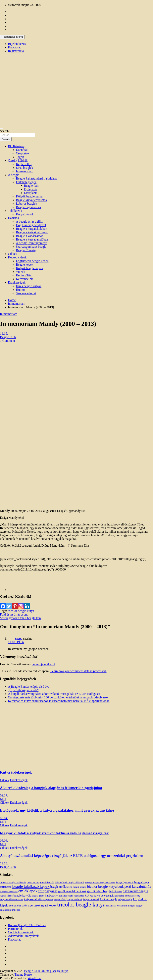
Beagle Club (8, 337)
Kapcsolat (14, 47)
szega (19, 639)
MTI (3, 799)
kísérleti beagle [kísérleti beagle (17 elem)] (109, 899)
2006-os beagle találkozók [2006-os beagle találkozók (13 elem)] (13, 883)
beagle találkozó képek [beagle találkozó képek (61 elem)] (31, 886)
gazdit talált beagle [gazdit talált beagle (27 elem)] (99, 891)
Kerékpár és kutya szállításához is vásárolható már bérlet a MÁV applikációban (59, 701)
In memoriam (25, 171)
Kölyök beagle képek (29, 268)
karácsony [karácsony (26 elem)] (51, 895)
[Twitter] (9, 604)
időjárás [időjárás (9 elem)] (35, 896)
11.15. (4, 863)
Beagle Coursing (27, 250)
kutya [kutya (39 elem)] (89, 895)
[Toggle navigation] (2, 129)
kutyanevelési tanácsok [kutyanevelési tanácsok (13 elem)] (12, 899)
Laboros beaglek (26, 204)
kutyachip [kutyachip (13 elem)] (119, 896)
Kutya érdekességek (16, 772)
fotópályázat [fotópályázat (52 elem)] (48, 891)
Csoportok (23, 153)
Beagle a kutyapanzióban (32, 239)
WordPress (35, 978)
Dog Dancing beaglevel (31, 225)
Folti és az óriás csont (14, 614)
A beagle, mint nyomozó (32, 243)
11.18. (4, 333)
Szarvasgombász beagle (31, 247)
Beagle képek (25, 265)
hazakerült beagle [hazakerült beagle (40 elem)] (135, 891)
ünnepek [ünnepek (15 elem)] (16, 910)
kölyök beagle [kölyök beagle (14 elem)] (125, 899)
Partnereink (15, 929)
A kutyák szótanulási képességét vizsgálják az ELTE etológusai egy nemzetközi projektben (72, 856)
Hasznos (13, 218)
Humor (20, 290)
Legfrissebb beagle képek (32, 261)
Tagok (20, 157)
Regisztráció (16, 51)
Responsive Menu (12, 37)
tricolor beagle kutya (21, 611)
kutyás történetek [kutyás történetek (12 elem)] (91, 899)
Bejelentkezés (17, 44)
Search (4, 131)
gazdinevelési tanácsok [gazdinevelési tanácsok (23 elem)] (72, 891)
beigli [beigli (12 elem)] (69, 887)
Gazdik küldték (18, 161)
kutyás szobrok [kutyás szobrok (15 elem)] (74, 899)
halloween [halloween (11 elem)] (117, 892)
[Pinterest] (15, 604)
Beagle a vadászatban (30, 236)
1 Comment (7, 341)
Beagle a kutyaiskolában (31, 229)
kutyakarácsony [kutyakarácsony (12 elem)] (133, 896)
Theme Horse (23, 975)
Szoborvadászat (26, 293)
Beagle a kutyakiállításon (32, 232)
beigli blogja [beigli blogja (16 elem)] (79, 887)
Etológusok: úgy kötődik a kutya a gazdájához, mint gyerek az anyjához (57, 810)
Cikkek (13, 254)
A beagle (14, 175)
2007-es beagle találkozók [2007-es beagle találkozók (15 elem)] (41, 882)
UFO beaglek (25, 168)
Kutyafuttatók (25, 214)
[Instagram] (21, 604)
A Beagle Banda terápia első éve (29, 687)
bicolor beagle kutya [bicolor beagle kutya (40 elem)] (102, 887)
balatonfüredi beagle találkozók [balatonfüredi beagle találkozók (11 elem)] (70, 883)
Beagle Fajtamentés (28, 207)
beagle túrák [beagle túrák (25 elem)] (58, 887)
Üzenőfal (22, 150)
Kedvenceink (24, 279)
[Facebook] (3, 604)
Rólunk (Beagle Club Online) (27, 925)
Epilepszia (31, 189)
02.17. (4, 795)
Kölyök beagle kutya (29, 196)
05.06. (4, 841)
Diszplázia (31, 193)
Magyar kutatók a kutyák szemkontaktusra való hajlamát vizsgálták (54, 833)
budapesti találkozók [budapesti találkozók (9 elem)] (9, 892)
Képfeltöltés (24, 164)
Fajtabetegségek (26, 182)
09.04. (4, 818)
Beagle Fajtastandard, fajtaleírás (36, 178)
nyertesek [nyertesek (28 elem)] (34, 905)
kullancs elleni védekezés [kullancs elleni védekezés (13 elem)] (71, 896)
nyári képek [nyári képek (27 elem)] (49, 905)
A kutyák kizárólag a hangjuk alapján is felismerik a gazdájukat (51, 788)
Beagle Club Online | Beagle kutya (46, 971)
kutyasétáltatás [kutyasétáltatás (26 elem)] (33, 899)
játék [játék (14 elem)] (42, 896)
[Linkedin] (27, 604)
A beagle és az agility (30, 221)
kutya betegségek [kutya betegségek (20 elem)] (103, 896)
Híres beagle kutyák (29, 286)
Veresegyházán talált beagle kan (20, 618)
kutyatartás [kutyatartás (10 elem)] (48, 899)
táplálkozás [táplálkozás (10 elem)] (111, 906)
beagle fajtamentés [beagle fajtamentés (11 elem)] (125, 883)
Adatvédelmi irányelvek (23, 936)
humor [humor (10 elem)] (3, 896)
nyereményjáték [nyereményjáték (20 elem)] (18, 905)
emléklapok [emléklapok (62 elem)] (28, 891)
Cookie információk (21, 932)
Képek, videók (17, 257)
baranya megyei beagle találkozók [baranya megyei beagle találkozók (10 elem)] (100, 883)
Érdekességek (17, 282)
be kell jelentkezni (43, 664)
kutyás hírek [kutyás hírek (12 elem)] (60, 899)
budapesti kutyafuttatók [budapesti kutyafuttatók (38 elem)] (134, 887)
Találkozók (15, 211)
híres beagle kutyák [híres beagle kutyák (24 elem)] (19, 895)
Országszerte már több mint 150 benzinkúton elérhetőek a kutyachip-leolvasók (58, 697)
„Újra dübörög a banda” (23, 690)
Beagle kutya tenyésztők (31, 200)
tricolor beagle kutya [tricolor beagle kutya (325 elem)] (81, 904)
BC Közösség (17, 146)
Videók (21, 272)
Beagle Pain (32, 186)
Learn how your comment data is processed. (78, 671)
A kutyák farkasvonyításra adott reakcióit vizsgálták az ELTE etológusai (54, 694)
